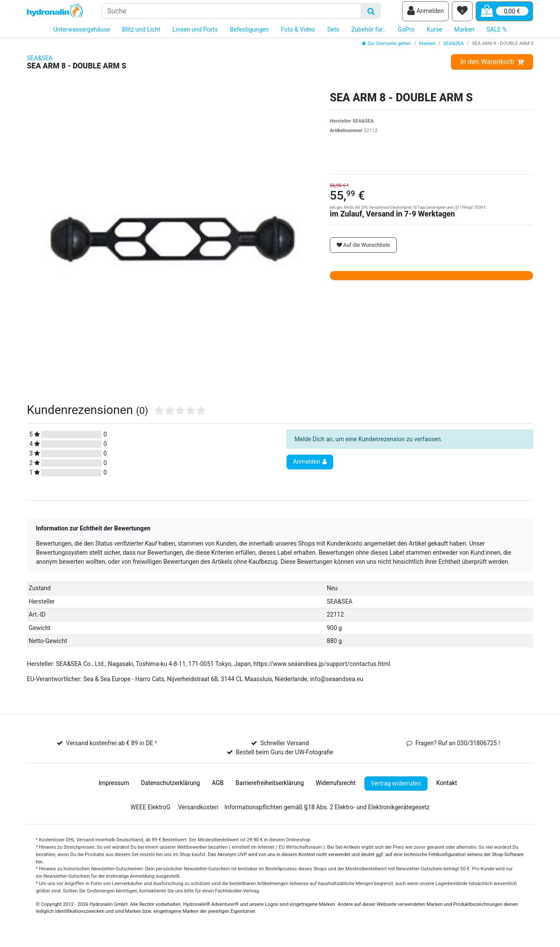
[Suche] (371, 13)
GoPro (406, 34)
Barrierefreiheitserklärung (270, 787)
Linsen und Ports (195, 34)
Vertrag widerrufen (396, 787)
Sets (333, 34)
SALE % (497, 34)
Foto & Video (298, 34)
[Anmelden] (425, 13)
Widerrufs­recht (335, 787)
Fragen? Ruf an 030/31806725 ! (458, 747)
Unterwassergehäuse (82, 34)
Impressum (114, 787)
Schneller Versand (284, 747)
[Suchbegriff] (231, 13)
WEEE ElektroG (150, 811)
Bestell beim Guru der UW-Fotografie (285, 756)
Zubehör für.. (369, 34)
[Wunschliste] (462, 13)
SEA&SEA (454, 48)
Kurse (434, 34)
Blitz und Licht (141, 34)
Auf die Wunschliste (363, 249)
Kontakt (447, 787)
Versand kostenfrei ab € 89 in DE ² (111, 747)
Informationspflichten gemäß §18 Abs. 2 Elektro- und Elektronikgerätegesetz (327, 811)
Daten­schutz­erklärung (171, 787)
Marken (465, 34)
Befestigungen (249, 34)
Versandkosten (198, 811)
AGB (218, 787)
